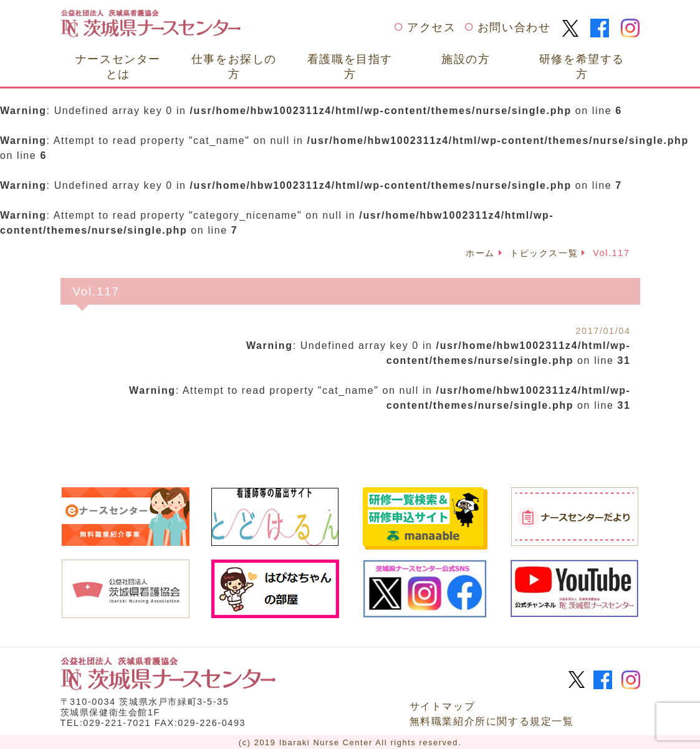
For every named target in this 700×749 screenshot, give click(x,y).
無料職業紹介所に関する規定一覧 (492, 720)
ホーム (480, 253)
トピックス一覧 (544, 253)
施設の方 (466, 59)
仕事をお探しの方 (234, 66)
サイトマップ (443, 705)
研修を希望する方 (582, 66)
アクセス (431, 27)
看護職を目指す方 (350, 66)
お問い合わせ (514, 27)
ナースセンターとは (118, 66)
